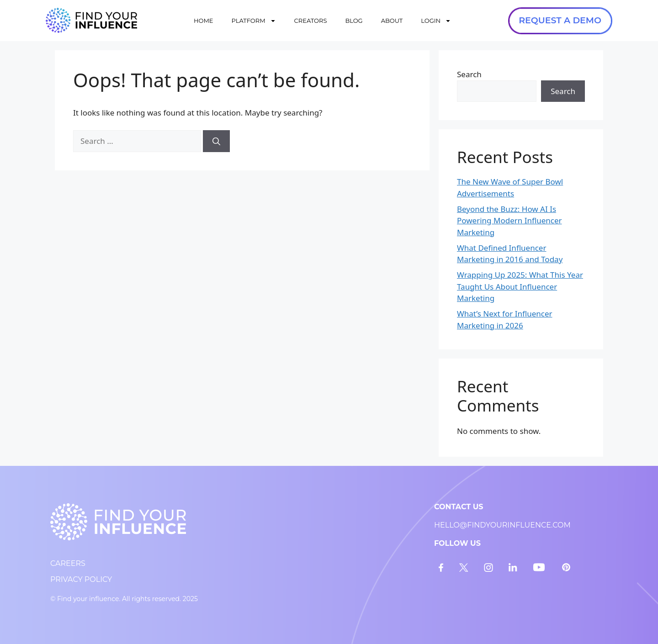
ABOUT (392, 21)
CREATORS (311, 21)
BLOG (354, 21)
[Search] (216, 141)
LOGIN (436, 21)
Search (469, 74)
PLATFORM (254, 21)
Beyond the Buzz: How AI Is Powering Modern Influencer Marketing (509, 221)
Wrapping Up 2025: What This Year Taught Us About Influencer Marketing (520, 286)
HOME (204, 21)
